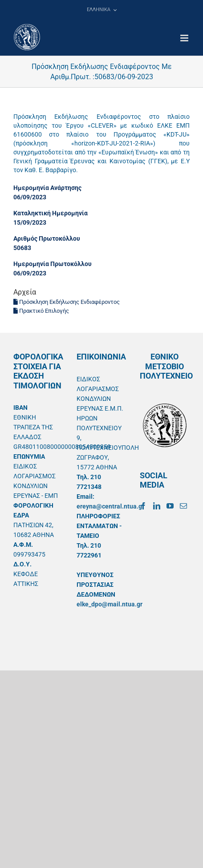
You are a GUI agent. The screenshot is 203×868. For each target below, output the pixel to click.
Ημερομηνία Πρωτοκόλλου (53, 264)
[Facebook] (143, 506)
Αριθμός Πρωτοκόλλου (47, 238)
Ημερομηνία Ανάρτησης (47, 188)
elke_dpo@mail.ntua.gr (110, 604)
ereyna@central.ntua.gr (110, 506)
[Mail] (183, 506)
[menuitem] (101, 10)
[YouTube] (170, 506)
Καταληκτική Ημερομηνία (51, 213)
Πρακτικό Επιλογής (41, 311)
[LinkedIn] (157, 506)
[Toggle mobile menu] (185, 38)
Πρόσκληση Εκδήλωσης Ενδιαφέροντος (67, 302)
